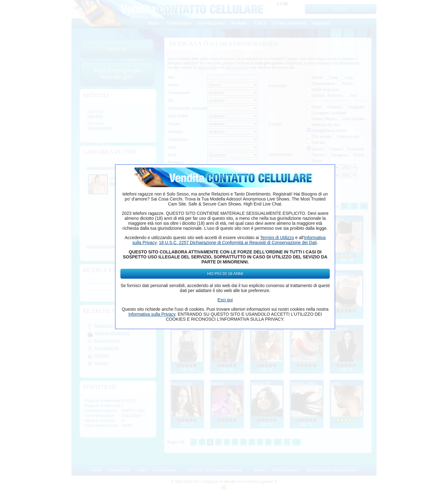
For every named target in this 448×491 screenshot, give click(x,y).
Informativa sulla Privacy (152, 314)
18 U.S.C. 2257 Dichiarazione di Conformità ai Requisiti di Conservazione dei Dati (238, 243)
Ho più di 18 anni (225, 274)
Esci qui (225, 300)
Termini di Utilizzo (277, 238)
